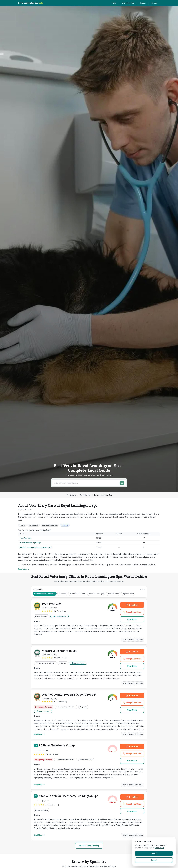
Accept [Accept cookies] (154, 853)
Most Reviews (113, 594)
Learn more (160, 848)
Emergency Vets (128, 3)
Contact (143, 3)
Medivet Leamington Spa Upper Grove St (36, 547)
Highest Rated (128, 594)
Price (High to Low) (77, 594)
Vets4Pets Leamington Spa (30, 543)
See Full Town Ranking (89, 846)
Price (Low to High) (96, 594)
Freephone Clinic (132, 612)
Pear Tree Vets (25, 538)
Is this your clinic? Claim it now (133, 640)
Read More (24, 569)
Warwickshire (85, 495)
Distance (62, 594)
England (73, 495)
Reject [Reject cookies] (154, 860)
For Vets (154, 3)
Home (114, 3)
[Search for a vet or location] (86, 483)
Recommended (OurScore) (45, 594)
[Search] (122, 483)
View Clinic (132, 619)
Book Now (132, 605)
